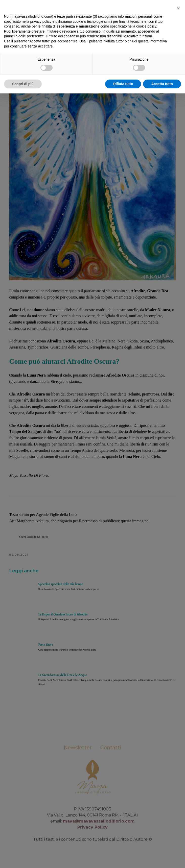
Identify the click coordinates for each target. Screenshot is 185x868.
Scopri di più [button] (23, 858)
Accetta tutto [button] (162, 858)
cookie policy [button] (146, 801)
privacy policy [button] (41, 796)
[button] (178, 783)
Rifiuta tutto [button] (123, 858)
